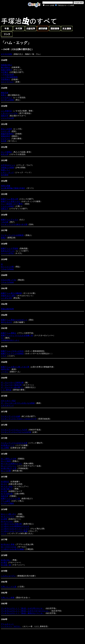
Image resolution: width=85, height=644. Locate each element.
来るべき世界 (6, 129)
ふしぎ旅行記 (6, 111)
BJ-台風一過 (6, 565)
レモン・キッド (7, 172)
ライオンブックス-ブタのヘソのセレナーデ (19, 419)
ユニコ (4, 533)
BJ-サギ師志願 (7, 494)
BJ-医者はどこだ (8, 445)
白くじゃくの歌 (7, 267)
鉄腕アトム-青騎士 (9, 333)
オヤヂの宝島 (6, 54)
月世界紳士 (6, 79)
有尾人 (4, 95)
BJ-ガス (4, 484)
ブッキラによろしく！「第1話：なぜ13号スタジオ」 (23, 608)
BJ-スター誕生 (7, 486)
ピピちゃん (6, 139)
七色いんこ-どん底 (9, 587)
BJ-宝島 (4, 491)
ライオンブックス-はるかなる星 (14, 443)
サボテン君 (6, 131)
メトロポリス (6, 98)
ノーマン (5, 372)
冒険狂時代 (6, 136)
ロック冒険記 (6, 152)
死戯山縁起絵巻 (7, 309)
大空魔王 (5, 72)
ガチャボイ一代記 (8, 401)
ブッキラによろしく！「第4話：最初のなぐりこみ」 (23, 613)
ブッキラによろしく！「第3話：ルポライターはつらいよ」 (25, 611)
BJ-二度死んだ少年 (9, 459)
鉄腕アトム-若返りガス (10, 201)
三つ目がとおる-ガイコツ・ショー (15, 529)
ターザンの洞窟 (7, 100)
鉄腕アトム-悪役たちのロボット (14, 320)
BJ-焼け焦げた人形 (9, 468)
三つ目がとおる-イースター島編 (14, 531)
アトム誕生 (6, 501)
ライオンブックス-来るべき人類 (14, 224)
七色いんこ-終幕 (8, 598)
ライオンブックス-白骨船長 (12, 235)
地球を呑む (6, 369)
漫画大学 (5, 116)
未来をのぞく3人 (8, 251)
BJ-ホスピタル (7, 521)
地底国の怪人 (6, 65)
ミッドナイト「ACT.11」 (11, 626)
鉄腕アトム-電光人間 (10, 199)
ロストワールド (7, 82)
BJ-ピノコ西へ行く (9, 514)
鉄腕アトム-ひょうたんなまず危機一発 (17, 335)
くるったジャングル (9, 113)
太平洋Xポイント (8, 165)
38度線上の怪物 (7, 168)
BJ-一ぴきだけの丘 (9, 547)
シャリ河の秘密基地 (9, 77)
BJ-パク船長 (6, 461)
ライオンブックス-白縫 (10, 416)
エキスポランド (7, 406)
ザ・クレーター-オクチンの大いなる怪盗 (18, 403)
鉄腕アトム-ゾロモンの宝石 (12, 351)
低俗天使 (5, 496)
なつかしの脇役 (7, 503)
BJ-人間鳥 (5, 448)
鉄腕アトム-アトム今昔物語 (12, 354)
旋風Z (3, 238)
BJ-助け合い (6, 560)
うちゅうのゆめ (7, 269)
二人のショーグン (8, 576)
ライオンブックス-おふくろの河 (14, 430)
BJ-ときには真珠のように (11, 464)
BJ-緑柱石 (5, 482)
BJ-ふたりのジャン (9, 466)
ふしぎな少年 (6, 298)
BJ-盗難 (4, 519)
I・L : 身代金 (6, 390)
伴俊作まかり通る (8, 296)
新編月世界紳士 (7, 134)
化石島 (4, 141)
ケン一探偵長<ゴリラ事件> (12, 204)
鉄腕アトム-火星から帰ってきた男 (15, 367)
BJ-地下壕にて (7, 489)
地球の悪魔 (6, 186)
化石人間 (5, 154)
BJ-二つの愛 (6, 471)
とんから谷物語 (7, 206)
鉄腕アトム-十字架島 (10, 248)
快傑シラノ (6, 170)
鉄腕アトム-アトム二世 (10, 499)
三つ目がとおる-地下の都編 (12, 549)
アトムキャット (7, 624)
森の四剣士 (6, 67)
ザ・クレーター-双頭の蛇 (11, 385)
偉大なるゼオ (6, 322)
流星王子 (5, 209)
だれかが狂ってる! (9, 280)
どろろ (4, 356)
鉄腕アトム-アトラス (10, 220)
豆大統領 (5, 175)
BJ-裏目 (4, 562)
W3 (2, 338)
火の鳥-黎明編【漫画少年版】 (13, 188)
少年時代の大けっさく (10, 340)
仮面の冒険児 (6, 70)
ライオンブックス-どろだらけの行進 (16, 432)
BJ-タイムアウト (8, 517)
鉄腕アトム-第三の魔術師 (11, 293)
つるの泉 (5, 222)
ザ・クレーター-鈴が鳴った (12, 387)
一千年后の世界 (7, 75)
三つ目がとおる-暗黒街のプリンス (15, 526)
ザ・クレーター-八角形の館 (12, 383)
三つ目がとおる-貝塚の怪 (11, 524)
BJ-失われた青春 (8, 544)
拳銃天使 (5, 93)
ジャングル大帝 (7, 118)
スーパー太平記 (7, 253)
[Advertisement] (56, 12)
